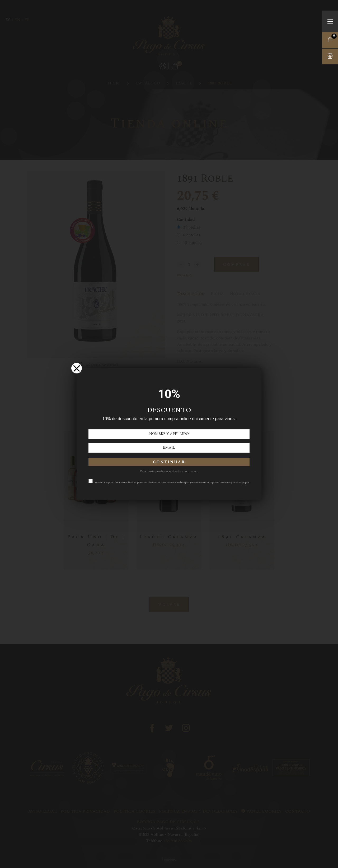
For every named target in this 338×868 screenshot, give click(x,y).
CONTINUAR (169, 462)
